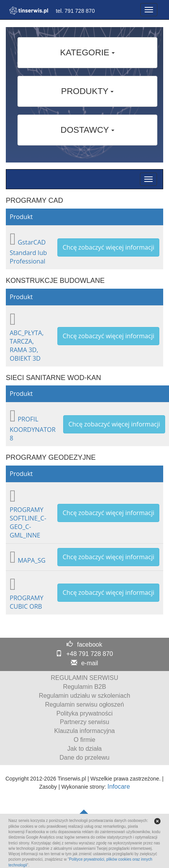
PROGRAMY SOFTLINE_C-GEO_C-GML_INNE (28, 522)
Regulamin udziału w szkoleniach (84, 696)
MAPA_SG (32, 560)
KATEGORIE (87, 52)
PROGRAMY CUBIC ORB (27, 602)
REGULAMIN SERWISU (84, 678)
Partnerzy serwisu (84, 722)
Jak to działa (85, 749)
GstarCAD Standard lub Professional (28, 252)
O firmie (84, 740)
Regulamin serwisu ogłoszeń (84, 705)
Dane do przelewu (85, 758)
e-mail (90, 663)
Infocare (119, 787)
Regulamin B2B (84, 687)
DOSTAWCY (87, 130)
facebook (90, 645)
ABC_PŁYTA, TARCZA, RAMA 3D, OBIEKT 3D (27, 346)
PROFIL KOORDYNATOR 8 (33, 429)
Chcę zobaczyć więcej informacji (108, 247)
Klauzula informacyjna (85, 731)
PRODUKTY (88, 91)
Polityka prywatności (85, 713)
